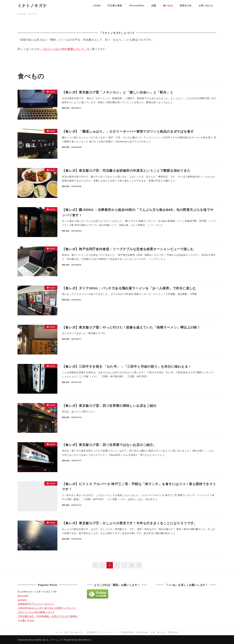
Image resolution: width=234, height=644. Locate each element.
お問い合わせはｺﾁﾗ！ (74, 632)
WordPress (85, 640)
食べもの (161, 632)
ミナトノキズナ (32, 5)
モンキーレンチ (55, 640)
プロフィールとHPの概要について (36, 612)
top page (23, 596)
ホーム (59, 632)
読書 (153, 632)
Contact (22, 600)
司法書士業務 (127, 632)
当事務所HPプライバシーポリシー (36, 604)
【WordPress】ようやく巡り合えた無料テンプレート (47, 608)
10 (132, 565)
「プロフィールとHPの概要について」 (63, 49)
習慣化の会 (173, 632)
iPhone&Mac (142, 632)
